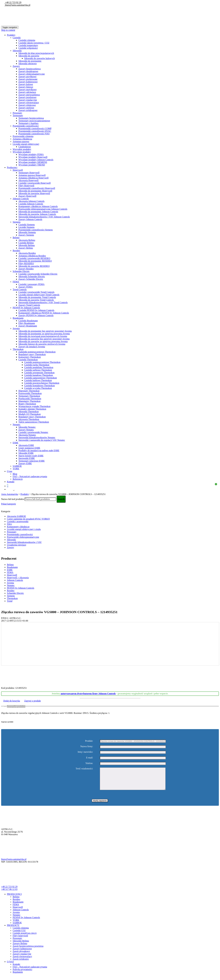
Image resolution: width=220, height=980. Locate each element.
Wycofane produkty (22, 152)
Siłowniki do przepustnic (30, 61)
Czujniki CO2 (19, 935)
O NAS (10, 966)
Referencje (18, 479)
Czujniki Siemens (27, 225)
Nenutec (16, 425)
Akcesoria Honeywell (28, 180)
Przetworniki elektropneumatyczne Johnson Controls (43, 209)
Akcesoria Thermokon (29, 419)
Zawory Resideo (26, 269)
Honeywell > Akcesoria (18, 578)
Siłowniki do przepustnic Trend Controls (37, 297)
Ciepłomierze (25, 147)
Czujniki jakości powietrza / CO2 (34, 43)
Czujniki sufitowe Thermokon (38, 370)
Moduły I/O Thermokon (30, 414)
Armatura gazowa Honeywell (32, 175)
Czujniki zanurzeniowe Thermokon (40, 378)
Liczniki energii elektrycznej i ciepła (24, 529)
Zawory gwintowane (28, 79)
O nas (10, 471)
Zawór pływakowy (21, 956)
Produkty (11, 35)
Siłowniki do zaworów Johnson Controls (37, 214)
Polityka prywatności (22, 974)
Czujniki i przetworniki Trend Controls (36, 292)
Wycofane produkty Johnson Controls (36, 160)
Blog (15, 474)
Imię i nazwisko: (85, 752)
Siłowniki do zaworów (29, 56)
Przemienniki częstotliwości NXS (34, 134)
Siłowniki (17, 51)
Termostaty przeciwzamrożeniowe (34, 121)
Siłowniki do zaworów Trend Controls (36, 300)
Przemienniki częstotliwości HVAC (35, 131)
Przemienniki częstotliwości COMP (35, 128)
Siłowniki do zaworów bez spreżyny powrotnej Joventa (44, 339)
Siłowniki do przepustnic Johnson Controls (38, 212)
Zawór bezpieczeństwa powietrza (28, 950)
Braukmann (18, 318)
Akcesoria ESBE (26, 445)
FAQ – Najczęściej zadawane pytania (30, 476)
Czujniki (17, 38)
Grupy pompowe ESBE (29, 448)
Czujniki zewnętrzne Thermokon (39, 373)
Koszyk (111, 486)
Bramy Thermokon (27, 404)
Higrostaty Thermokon (29, 391)
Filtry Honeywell (26, 186)
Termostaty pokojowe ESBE (32, 461)
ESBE (15, 443)
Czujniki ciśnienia (27, 40)
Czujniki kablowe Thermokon (38, 380)
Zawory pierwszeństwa (29, 95)
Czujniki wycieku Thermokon (38, 388)
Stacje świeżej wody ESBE (31, 456)
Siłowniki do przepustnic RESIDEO (35, 261)
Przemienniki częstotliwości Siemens (36, 230)
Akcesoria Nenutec (27, 435)
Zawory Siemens (26, 235)
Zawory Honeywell (27, 196)
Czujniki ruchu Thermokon (37, 365)
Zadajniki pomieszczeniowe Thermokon (37, 352)
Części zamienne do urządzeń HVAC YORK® (28, 519)
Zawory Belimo (26, 248)
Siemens (17, 222)
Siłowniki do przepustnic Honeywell (35, 191)
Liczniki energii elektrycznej (26, 144)
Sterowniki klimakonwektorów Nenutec (37, 437)
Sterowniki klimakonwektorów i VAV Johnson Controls (44, 217)
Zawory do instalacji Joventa (32, 347)
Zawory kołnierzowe (28, 82)
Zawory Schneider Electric (31, 279)
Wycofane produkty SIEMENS (33, 162)
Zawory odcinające (27, 92)
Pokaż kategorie (9, 504)
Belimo (16, 238)
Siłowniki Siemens (27, 232)
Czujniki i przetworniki (18, 521)
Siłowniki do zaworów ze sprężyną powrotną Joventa (43, 341)
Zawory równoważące (29, 103)
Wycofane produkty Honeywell (33, 157)
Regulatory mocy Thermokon (32, 354)
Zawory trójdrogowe (28, 110)
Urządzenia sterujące (17, 545)
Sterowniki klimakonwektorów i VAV (24, 542)
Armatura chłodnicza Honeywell (33, 178)
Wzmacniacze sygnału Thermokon (34, 406)
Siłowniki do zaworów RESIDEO (34, 266)
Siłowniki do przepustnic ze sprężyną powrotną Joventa (44, 334)
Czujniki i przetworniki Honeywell (35, 183)
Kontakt (11, 482)
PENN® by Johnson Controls (26, 308)
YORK (16, 469)
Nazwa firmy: (87, 746)
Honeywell (18, 170)
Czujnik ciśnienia (21, 932)
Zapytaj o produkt (33, 701)
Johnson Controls (21, 199)
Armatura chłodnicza (22, 139)
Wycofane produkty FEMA (31, 154)
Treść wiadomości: (84, 769)
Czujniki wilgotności (28, 48)
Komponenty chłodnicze (18, 527)
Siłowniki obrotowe (28, 64)
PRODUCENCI (14, 898)
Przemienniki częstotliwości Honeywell (37, 188)
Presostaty (17, 113)
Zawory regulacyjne (28, 100)
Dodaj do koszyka (12, 701)
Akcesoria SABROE (16, 516)
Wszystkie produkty (22, 149)
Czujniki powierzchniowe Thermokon (42, 383)
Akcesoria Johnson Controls (31, 201)
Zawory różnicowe (27, 105)
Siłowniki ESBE (26, 453)
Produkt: (89, 741)
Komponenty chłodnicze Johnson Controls (38, 206)
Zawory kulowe (26, 84)
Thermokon (18, 349)
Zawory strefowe (26, 108)
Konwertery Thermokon (30, 357)
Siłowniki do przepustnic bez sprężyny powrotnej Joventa (45, 331)
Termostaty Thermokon (29, 396)
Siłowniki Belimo (27, 245)
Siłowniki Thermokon (29, 412)
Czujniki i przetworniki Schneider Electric (38, 274)
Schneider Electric (21, 271)
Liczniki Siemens (27, 227)
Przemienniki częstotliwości (26, 126)
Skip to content (8, 30)
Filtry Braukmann (27, 323)
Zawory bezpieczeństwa (30, 69)
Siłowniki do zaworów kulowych (39, 58)
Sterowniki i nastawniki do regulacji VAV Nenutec (42, 440)
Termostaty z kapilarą (28, 123)
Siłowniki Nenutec (27, 427)
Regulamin (18, 976)
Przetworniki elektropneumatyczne (23, 537)
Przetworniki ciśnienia (23, 136)
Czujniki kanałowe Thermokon (39, 375)
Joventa (16, 328)
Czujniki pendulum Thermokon (39, 367)
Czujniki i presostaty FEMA (31, 284)
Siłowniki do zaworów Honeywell (34, 193)
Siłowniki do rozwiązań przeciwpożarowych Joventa (43, 336)
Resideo (16, 251)
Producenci (12, 167)
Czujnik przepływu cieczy (25, 937)
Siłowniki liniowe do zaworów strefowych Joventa (42, 344)
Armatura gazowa (21, 141)
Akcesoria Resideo (27, 253)
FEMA (16, 282)
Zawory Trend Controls (29, 305)
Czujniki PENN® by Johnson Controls (36, 310)
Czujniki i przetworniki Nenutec (33, 432)
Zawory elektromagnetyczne (32, 74)
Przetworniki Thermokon (30, 393)
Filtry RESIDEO (26, 264)
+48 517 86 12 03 (9, 894)
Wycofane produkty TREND (32, 165)
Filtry (10, 524)
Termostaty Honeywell (29, 173)
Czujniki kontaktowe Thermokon (39, 386)
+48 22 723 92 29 (13, 2)
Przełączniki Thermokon (30, 399)
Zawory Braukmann (28, 326)
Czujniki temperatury (28, 45)
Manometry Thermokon (29, 401)
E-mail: (90, 758)
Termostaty (18, 115)
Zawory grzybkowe (27, 77)
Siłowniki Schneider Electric (32, 276)
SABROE (17, 466)
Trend (10, 601)
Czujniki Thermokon (28, 360)
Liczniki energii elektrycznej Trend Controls (39, 295)
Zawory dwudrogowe (28, 71)
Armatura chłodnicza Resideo (32, 256)
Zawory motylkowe (28, 90)
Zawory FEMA (26, 287)
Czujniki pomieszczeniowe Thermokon (42, 362)
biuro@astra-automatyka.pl (17, 5)
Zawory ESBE (25, 463)
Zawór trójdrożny (21, 963)
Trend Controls (20, 289)
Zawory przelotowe (27, 97)
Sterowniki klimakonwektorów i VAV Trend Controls (43, 302)
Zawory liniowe (26, 87)
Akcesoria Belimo (27, 240)
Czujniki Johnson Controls (31, 204)
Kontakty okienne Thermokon (32, 409)
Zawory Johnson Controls (30, 219)
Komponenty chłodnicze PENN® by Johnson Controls (44, 313)
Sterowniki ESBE (27, 458)
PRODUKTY (13, 930)
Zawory (16, 66)
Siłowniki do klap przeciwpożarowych (36, 53)
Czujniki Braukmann (28, 321)
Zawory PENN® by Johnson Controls (36, 315)
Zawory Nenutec (26, 430)
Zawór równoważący (22, 961)
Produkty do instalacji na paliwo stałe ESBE (39, 450)
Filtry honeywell (20, 940)
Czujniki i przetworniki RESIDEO (34, 258)
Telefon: (89, 763)
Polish (10, 490)
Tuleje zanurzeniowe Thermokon (34, 422)
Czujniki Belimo (26, 243)
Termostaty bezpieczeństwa (31, 118)
